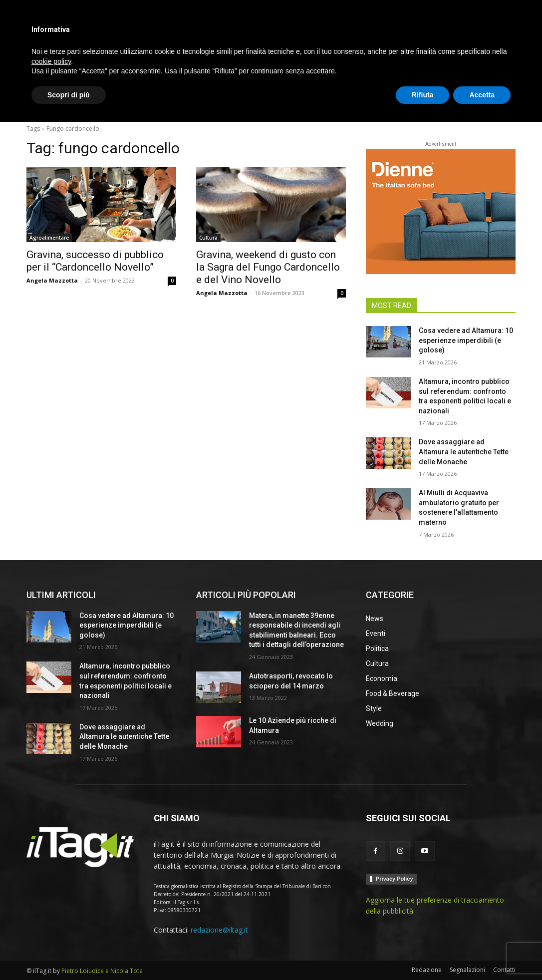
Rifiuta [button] (423, 953)
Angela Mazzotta (52, 280)
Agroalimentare (49, 238)
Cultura (208, 238)
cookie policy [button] (51, 919)
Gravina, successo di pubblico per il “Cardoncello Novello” (95, 261)
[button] (504, 102)
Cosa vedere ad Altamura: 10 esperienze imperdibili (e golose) (466, 340)
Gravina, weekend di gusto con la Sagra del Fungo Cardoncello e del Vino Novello (268, 267)
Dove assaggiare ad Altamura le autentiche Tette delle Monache (464, 452)
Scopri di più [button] (69, 953)
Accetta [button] (482, 953)
